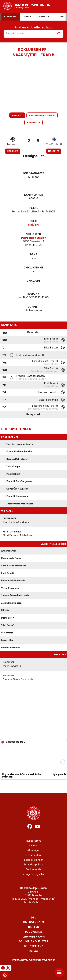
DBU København (34, 937)
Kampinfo (17, 116)
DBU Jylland (33, 932)
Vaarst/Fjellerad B (54, 144)
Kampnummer (34, 195)
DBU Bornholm (34, 922)
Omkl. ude (34, 281)
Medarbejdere (33, 855)
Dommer (34, 307)
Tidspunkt (34, 294)
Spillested (33, 234)
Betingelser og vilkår (34, 874)
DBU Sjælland (34, 946)
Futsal (33, 951)
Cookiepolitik (34, 869)
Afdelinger (33, 850)
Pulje (34, 221)
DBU (34, 918)
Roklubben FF (13, 144)
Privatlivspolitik (33, 864)
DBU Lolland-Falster (34, 941)
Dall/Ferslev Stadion (34, 238)
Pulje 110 (33, 225)
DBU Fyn (34, 927)
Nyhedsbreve (34, 841)
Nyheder (34, 845)
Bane (34, 255)
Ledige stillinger (33, 860)
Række (33, 208)
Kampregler (33, 123)
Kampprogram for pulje (42, 116)
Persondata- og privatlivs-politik (34, 960)
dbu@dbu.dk (35, 902)
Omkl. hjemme (33, 268)
